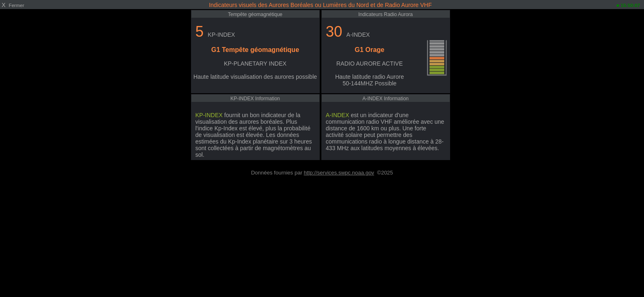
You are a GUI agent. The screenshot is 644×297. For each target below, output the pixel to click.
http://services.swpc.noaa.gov (339, 173)
